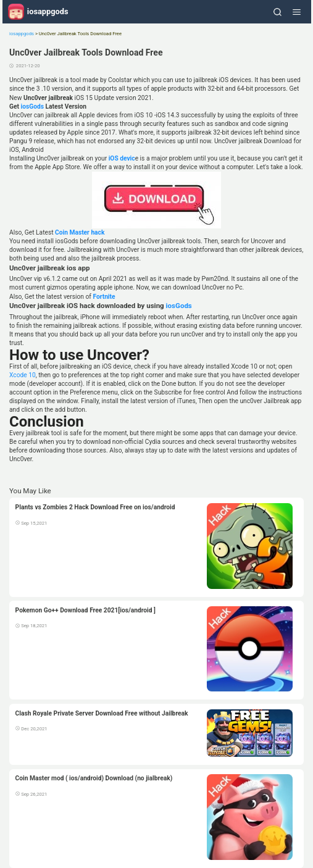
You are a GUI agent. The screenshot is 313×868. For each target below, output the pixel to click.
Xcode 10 (23, 375)
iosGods (31, 106)
